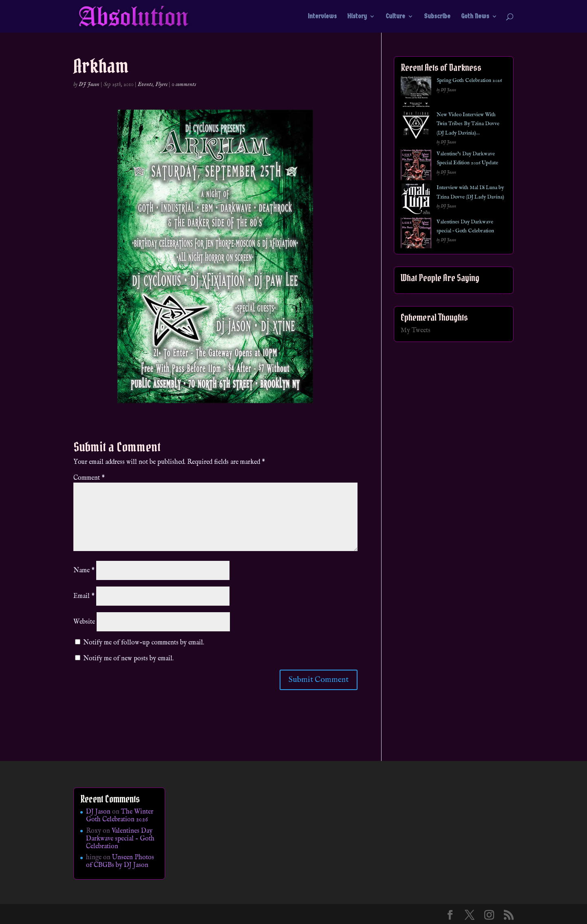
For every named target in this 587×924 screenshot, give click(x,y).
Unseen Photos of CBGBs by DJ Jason (120, 861)
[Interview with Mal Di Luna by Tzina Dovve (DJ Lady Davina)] (416, 200)
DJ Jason (89, 84)
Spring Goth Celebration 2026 (469, 80)
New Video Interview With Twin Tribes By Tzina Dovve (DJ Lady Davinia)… (468, 124)
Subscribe (437, 17)
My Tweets (416, 331)
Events (145, 84)
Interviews (322, 17)
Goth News (475, 17)
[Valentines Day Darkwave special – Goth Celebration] (416, 235)
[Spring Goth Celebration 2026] (416, 93)
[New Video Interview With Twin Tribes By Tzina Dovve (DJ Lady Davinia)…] (416, 127)
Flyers (161, 84)
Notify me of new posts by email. (128, 659)
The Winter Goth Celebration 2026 (120, 816)
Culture (395, 17)
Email (84, 596)
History (357, 17)
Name (84, 571)
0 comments (184, 84)
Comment (89, 478)
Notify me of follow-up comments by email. (144, 643)
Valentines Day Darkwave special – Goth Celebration (120, 839)
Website (84, 622)
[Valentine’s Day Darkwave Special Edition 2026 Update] (416, 166)
